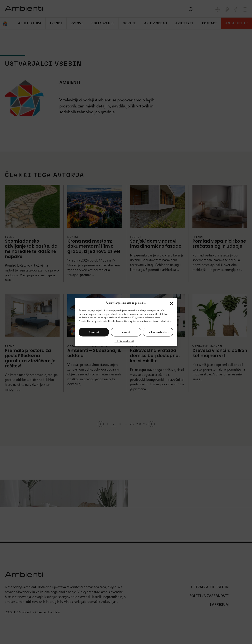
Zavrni (126, 332)
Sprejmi (94, 332)
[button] (171, 303)
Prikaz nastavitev (158, 332)
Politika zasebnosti (124, 341)
